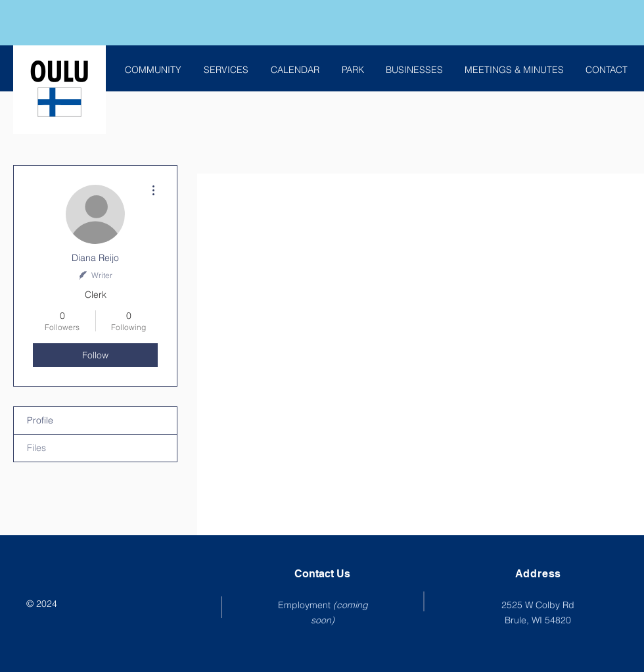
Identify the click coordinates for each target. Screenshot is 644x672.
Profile (40, 420)
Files (36, 448)
